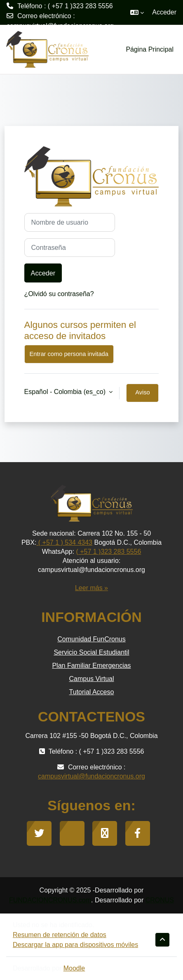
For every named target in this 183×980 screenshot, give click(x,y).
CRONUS (160, 900)
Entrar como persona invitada (69, 354)
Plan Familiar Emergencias (91, 666)
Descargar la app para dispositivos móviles (75, 945)
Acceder (164, 12)
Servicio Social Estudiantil (91, 652)
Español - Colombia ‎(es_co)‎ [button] (66, 392)
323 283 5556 (121, 552)
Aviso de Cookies (142, 396)
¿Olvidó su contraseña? (59, 294)
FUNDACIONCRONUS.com (50, 900)
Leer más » (91, 588)
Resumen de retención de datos (60, 935)
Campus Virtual (91, 679)
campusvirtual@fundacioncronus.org (60, 26)
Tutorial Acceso (92, 692)
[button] (137, 12)
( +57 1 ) (88, 552)
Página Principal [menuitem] (150, 49)
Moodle (74, 968)
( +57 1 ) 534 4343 (64, 542)
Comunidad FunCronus (91, 639)
